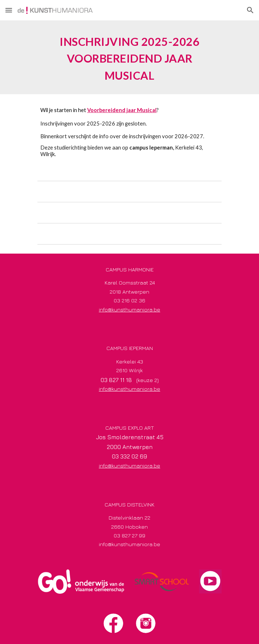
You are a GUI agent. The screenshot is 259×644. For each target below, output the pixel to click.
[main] (129, 57)
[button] (9, 10)
